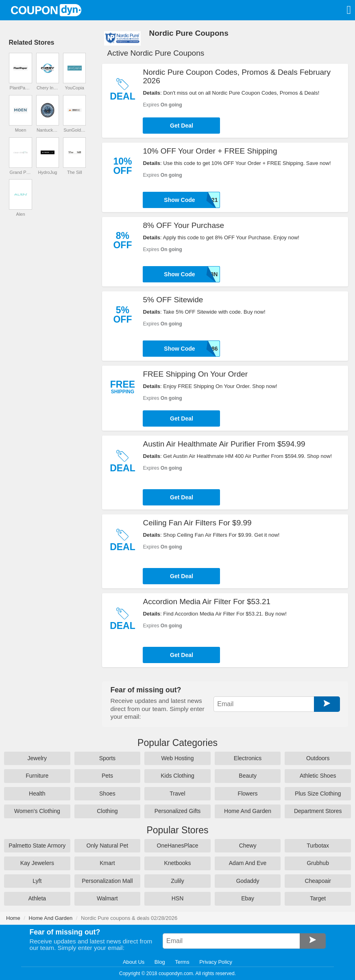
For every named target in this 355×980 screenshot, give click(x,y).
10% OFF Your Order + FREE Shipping (210, 151)
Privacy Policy (216, 962)
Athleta (37, 898)
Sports (107, 758)
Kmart (107, 863)
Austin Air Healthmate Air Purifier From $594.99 (224, 444)
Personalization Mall (107, 881)
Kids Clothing (177, 776)
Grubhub (318, 863)
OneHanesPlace (178, 846)
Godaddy (248, 881)
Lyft (37, 881)
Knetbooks (177, 863)
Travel (177, 794)
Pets (107, 776)
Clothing (107, 811)
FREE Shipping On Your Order (195, 374)
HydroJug (47, 172)
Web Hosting (178, 758)
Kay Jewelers (37, 863)
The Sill (75, 172)
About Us (134, 962)
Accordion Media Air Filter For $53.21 (207, 602)
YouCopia (75, 88)
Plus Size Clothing (318, 794)
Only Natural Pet (108, 846)
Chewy (248, 846)
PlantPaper (21, 88)
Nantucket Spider (48, 130)
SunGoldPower (74, 130)
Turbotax (318, 846)
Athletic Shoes (318, 776)
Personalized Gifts (178, 811)
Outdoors (318, 758)
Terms (182, 962)
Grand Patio (21, 172)
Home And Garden (248, 811)
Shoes (107, 794)
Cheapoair (318, 881)
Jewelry (37, 758)
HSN (178, 898)
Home (13, 918)
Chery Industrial (48, 88)
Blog (160, 962)
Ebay (248, 898)
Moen (21, 130)
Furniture (37, 776)
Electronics (248, 758)
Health (37, 794)
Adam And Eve (248, 863)
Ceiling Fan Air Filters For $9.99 (197, 523)
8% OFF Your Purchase (183, 225)
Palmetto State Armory (37, 846)
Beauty (248, 776)
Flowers (248, 794)
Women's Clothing (37, 811)
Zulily (177, 881)
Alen (21, 214)
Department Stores (318, 811)
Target (318, 898)
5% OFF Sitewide (173, 300)
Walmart (107, 898)
